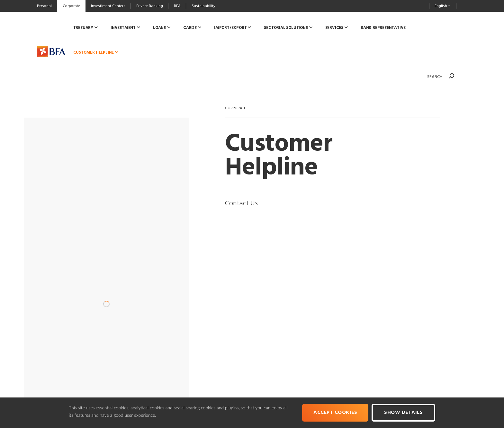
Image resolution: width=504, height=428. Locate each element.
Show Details (403, 413)
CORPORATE (235, 108)
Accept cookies (335, 413)
